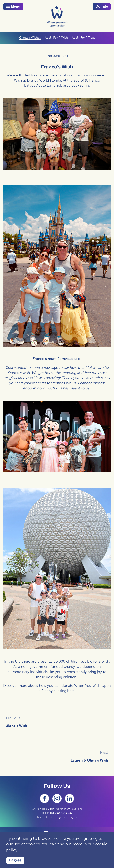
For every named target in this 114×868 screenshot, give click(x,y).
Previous (13, 718)
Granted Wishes (30, 38)
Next (104, 752)
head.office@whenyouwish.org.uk (57, 817)
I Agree (15, 860)
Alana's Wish (17, 726)
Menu (13, 6)
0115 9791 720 (64, 813)
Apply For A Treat (83, 38)
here (71, 691)
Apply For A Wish (56, 38)
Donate (102, 6)
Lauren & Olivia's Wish (89, 760)
